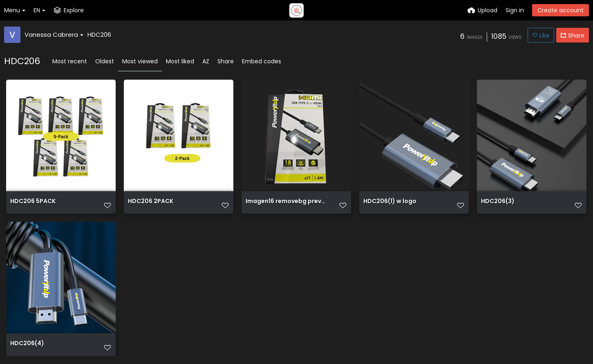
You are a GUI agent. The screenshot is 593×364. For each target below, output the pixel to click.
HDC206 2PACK (151, 202)
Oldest (105, 61)
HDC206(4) (27, 344)
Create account (561, 10)
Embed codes (262, 61)
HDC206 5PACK (33, 202)
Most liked (180, 61)
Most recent (70, 61)
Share (226, 61)
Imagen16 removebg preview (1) (286, 202)
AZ (206, 61)
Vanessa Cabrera (54, 35)
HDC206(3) (498, 202)
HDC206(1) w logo (390, 202)
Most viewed (140, 61)
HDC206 (99, 35)
